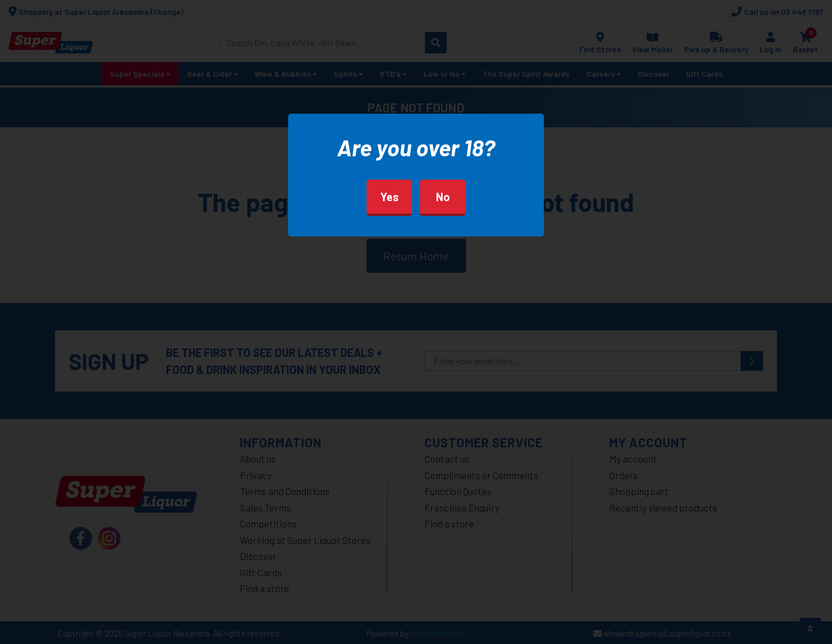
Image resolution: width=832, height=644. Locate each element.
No (443, 197)
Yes (390, 197)
